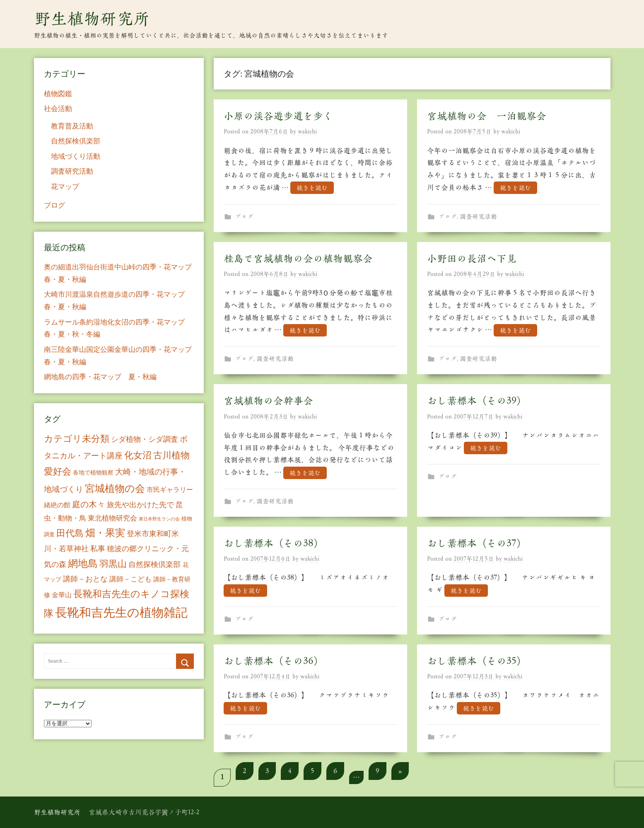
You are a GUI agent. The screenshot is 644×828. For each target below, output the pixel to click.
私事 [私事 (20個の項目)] (98, 549)
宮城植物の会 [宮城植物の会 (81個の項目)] (115, 488)
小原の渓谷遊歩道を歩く (278, 116)
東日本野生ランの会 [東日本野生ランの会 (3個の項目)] (159, 519)
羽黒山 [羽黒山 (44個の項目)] (113, 564)
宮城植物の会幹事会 (268, 401)
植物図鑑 (58, 94)
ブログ (244, 217)
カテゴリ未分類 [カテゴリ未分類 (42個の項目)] (77, 439)
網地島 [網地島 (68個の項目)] (83, 564)
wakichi (307, 132)
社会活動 (58, 109)
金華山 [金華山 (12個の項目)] (62, 595)
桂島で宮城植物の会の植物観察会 (298, 259)
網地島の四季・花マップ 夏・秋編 (100, 377)
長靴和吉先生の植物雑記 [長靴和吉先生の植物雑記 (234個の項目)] (121, 613)
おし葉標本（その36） (274, 661)
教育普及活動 (72, 126)
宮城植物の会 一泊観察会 (487, 116)
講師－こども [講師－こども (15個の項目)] (130, 579)
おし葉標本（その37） (477, 543)
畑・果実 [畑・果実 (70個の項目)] (105, 533)
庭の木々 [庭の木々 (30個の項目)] (89, 504)
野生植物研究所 (92, 19)
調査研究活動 (478, 217)
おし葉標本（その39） (477, 401)
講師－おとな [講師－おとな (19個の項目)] (85, 579)
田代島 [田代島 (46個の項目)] (70, 533)
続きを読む (312, 188)
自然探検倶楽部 (76, 141)
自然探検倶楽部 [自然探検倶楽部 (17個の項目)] (154, 564)
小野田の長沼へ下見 (472, 259)
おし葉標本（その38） (274, 543)
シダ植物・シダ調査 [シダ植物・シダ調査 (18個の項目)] (145, 439)
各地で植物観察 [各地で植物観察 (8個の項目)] (93, 472)
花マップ (65, 187)
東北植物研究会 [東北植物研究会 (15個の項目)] (112, 518)
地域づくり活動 (76, 156)
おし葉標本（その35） (477, 661)
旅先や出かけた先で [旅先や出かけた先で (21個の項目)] (140, 505)
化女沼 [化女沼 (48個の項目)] (138, 455)
